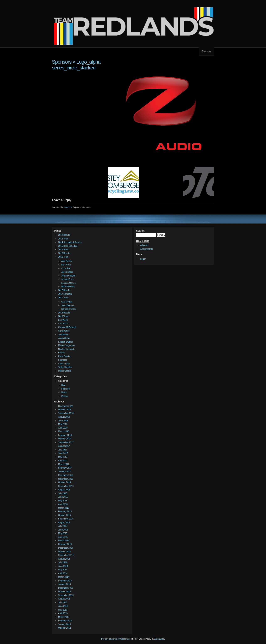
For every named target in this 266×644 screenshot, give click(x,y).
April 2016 (63, 504)
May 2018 (63, 424)
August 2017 (64, 446)
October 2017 (65, 439)
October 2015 (65, 515)
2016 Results (64, 253)
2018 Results (64, 313)
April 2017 (63, 461)
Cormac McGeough (67, 327)
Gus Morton (67, 302)
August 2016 (64, 490)
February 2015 (65, 544)
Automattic (159, 639)
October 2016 (65, 482)
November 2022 (66, 406)
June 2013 (63, 606)
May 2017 (63, 457)
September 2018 (66, 413)
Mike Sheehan (68, 287)
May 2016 (63, 501)
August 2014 (64, 559)
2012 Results (64, 235)
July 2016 (63, 493)
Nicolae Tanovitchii (67, 349)
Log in (143, 259)
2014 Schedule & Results (70, 242)
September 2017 (66, 442)
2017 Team (63, 298)
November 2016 (66, 479)
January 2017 (65, 472)
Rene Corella (64, 356)
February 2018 (65, 435)
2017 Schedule (65, 294)
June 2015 (63, 530)
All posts (144, 245)
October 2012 (65, 628)
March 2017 (64, 464)
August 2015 (64, 522)
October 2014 (65, 552)
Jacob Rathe (67, 272)
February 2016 (65, 511)
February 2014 (65, 581)
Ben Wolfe (66, 265)
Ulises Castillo (65, 371)
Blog (63, 385)
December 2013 (66, 588)
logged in (68, 207)
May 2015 (63, 533)
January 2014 (65, 584)
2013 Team (63, 239)
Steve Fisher (64, 364)
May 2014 (63, 570)
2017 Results (64, 290)
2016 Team (63, 257)
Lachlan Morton (68, 283)
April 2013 (63, 613)
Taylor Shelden (65, 367)
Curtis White (64, 331)
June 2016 (63, 497)
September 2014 (66, 555)
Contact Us (63, 324)
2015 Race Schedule (68, 246)
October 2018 (65, 410)
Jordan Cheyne (68, 276)
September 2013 (66, 595)
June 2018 (63, 421)
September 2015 (66, 519)
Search (140, 231)
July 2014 (63, 562)
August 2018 (64, 417)
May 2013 (63, 610)
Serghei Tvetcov (69, 309)
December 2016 (66, 475)
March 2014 (64, 577)
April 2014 (63, 573)
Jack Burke (63, 335)
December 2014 (66, 548)
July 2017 (63, 450)
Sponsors (207, 51)
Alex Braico (67, 261)
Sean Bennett (68, 305)
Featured (65, 389)
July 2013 (63, 603)
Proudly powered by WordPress (116, 639)
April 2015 (63, 537)
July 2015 (63, 526)
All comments (147, 249)
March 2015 (64, 541)
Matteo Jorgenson (66, 345)
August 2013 (64, 599)
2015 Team (63, 250)
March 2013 (64, 617)
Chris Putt (66, 268)
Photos (61, 353)
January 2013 (65, 624)
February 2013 (65, 621)
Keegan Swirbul (65, 342)
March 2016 (64, 508)
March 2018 (64, 431)
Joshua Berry (67, 279)
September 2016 (66, 486)
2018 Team (63, 316)
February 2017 (65, 468)
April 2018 (63, 428)
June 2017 (63, 453)
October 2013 (65, 592)
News (64, 392)
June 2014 (63, 566)
